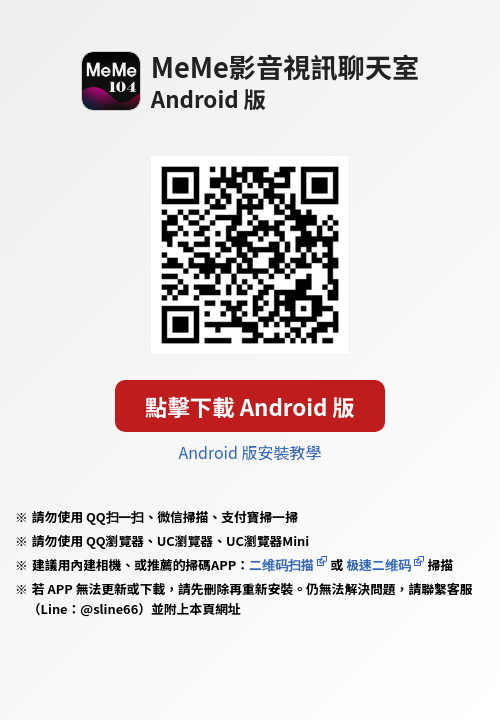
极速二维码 (378, 564)
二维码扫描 (281, 564)
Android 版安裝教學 (250, 452)
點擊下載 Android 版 (250, 406)
